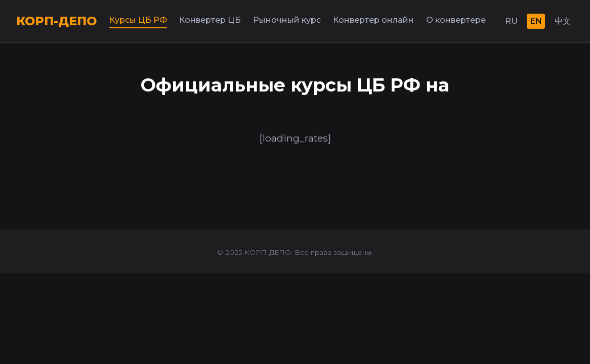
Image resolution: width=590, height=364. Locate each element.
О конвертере (456, 20)
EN (536, 21)
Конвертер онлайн (373, 20)
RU (511, 21)
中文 (563, 21)
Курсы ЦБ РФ (138, 20)
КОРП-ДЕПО (56, 21)
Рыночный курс (287, 20)
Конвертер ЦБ (210, 20)
